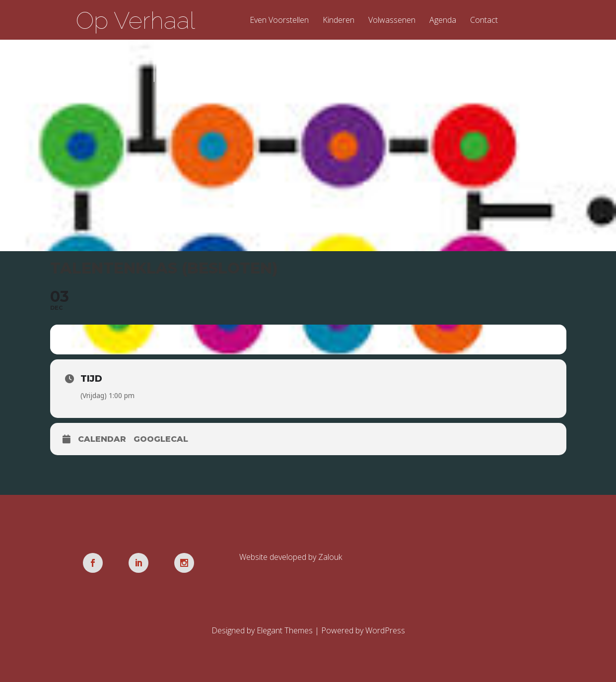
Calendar (102, 439)
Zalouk (330, 557)
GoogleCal (161, 439)
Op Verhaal (136, 20)
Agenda (443, 21)
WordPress (385, 630)
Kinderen (339, 21)
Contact (484, 21)
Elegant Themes (285, 630)
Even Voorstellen (279, 21)
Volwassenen (392, 21)
